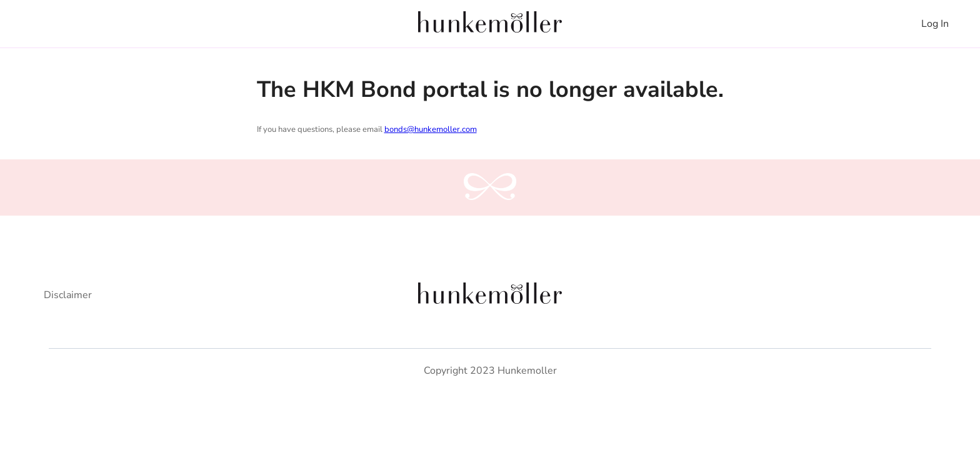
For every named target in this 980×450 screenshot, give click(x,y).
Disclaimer (68, 295)
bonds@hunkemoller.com (431, 129)
